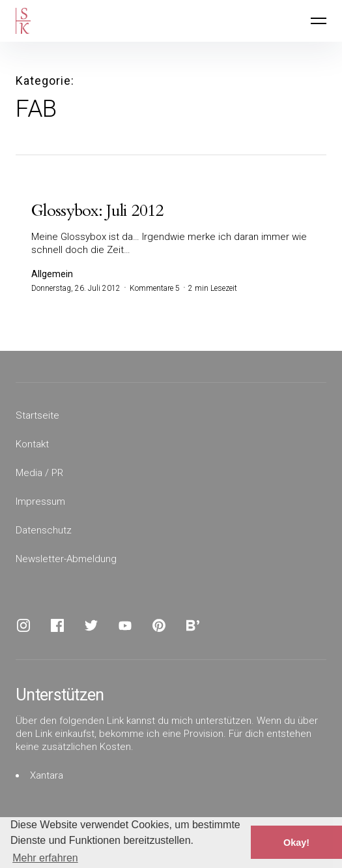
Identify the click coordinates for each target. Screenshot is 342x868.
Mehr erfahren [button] (45, 858)
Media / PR (39, 473)
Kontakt (32, 444)
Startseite (37, 415)
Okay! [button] (296, 843)
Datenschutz (44, 530)
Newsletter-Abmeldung (66, 559)
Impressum (40, 501)
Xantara (47, 775)
